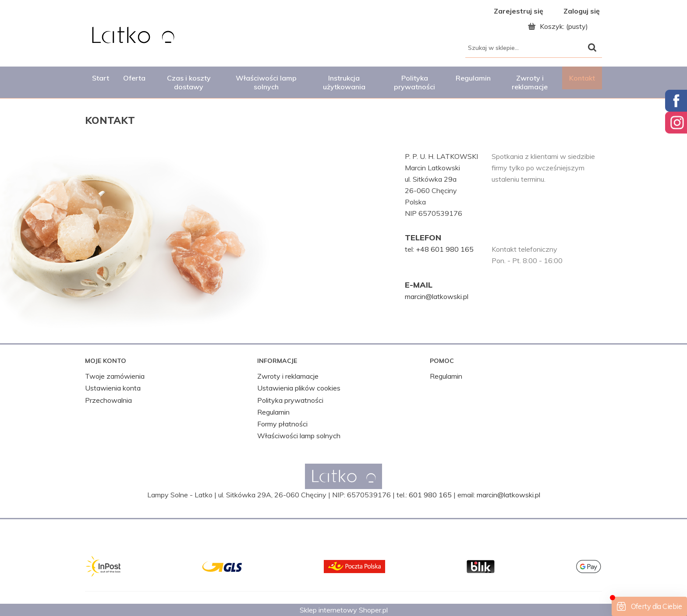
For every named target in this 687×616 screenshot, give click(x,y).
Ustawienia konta (113, 388)
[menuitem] (101, 78)
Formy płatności (282, 424)
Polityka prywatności (290, 400)
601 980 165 (430, 495)
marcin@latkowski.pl (437, 296)
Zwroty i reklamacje (288, 376)
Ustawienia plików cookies (299, 388)
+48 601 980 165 (445, 249)
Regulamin (273, 412)
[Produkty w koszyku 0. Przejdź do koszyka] (560, 26)
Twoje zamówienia (115, 376)
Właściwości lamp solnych (299, 436)
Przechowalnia (108, 400)
